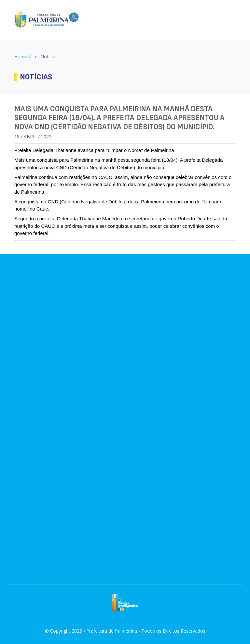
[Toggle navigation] (233, 20)
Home (21, 56)
